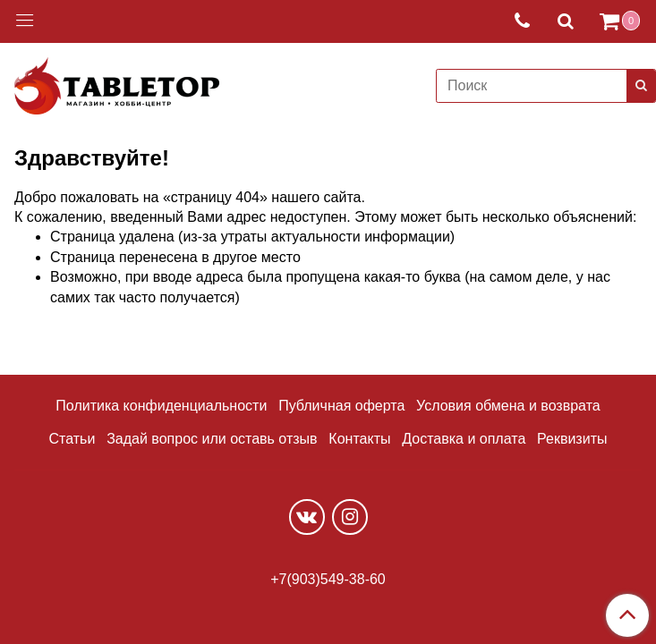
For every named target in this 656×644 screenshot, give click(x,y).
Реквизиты (572, 439)
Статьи (72, 439)
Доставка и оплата (464, 439)
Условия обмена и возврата (508, 406)
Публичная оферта (341, 406)
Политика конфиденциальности (161, 406)
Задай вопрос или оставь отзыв (212, 439)
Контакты (359, 439)
